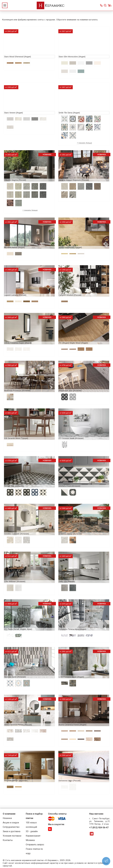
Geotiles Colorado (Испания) (17, 534)
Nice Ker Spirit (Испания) (15, 677)
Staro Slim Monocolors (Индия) (72, 57)
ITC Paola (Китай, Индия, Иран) (18, 629)
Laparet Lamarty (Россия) (15, 295)
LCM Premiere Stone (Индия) (71, 677)
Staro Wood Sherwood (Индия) (18, 57)
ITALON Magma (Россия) (15, 180)
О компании (9, 814)
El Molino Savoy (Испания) (70, 534)
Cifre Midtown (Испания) (15, 581)
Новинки (7, 818)
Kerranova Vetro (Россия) (70, 781)
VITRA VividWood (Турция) (70, 247)
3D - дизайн (32, 831)
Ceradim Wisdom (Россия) (70, 295)
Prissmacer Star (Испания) (70, 391)
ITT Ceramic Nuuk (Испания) (71, 438)
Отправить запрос (35, 845)
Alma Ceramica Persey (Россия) (18, 725)
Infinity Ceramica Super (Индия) (18, 343)
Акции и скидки (11, 823)
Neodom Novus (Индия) (15, 247)
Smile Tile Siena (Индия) (69, 113)
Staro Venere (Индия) (14, 113)
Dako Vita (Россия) (67, 581)
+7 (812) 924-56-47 (99, 828)
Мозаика (30, 840)
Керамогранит (33, 836)
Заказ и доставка (12, 831)
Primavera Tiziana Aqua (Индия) (72, 629)
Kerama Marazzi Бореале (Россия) (74, 180)
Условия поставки (12, 836)
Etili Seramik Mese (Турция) (16, 438)
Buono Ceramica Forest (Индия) (72, 725)
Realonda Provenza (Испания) (17, 391)
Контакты (8, 840)
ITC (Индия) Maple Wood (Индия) (73, 343)
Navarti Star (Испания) (14, 486)
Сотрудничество (11, 827)
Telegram (92, 834)
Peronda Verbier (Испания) (16, 781)
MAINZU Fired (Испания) (69, 486)
